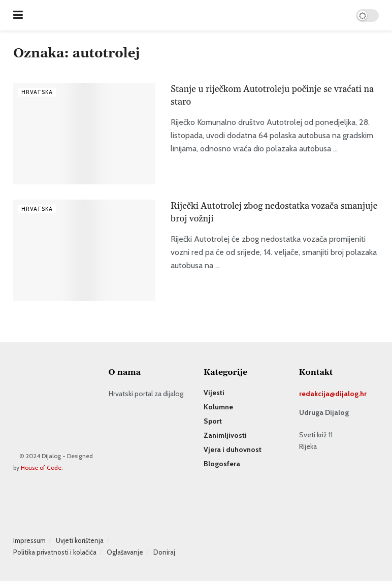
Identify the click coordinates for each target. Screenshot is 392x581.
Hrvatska (37, 92)
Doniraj (164, 552)
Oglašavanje (125, 552)
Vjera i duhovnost (233, 449)
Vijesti (214, 393)
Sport (213, 421)
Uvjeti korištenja (80, 540)
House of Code (41, 467)
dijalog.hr (351, 394)
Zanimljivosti (225, 435)
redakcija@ (317, 394)
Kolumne (218, 407)
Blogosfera (222, 464)
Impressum (29, 540)
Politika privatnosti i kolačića (55, 552)
